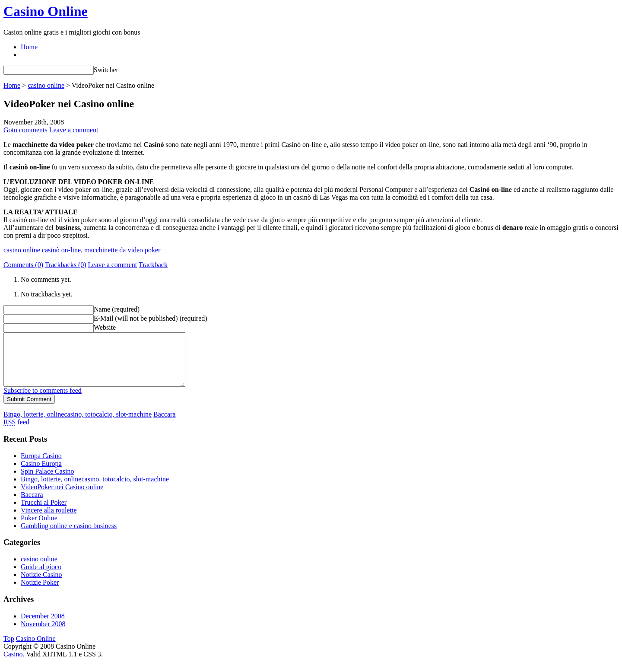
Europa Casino (41, 466)
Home (29, 47)
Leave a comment (74, 130)
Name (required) (117, 309)
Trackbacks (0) (66, 265)
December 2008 (43, 626)
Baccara (165, 425)
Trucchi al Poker (44, 513)
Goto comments (25, 130)
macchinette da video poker (122, 250)
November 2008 (43, 634)
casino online (46, 85)
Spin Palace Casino (48, 482)
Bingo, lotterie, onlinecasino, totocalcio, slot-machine (78, 425)
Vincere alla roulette (49, 521)
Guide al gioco (41, 577)
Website (105, 327)
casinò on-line (61, 250)
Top (9, 649)
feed (16, 432)
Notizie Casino (41, 585)
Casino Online (46, 11)
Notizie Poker (40, 593)
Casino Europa (41, 474)
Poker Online (39, 528)
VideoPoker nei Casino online (62, 497)
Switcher (106, 70)
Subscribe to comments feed (43, 401)
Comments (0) (23, 265)
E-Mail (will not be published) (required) (151, 318)
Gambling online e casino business (69, 536)
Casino (13, 664)
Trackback (153, 265)
